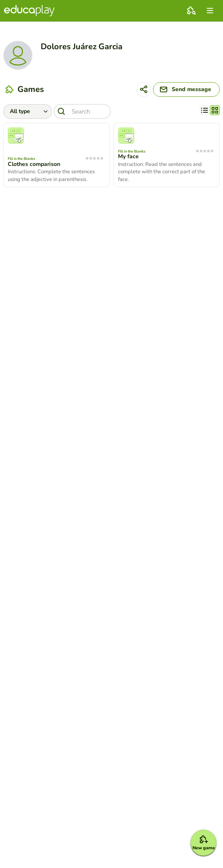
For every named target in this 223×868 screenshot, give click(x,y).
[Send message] (186, 89)
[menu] (210, 11)
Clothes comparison (34, 164)
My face (128, 157)
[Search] (82, 111)
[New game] (203, 843)
